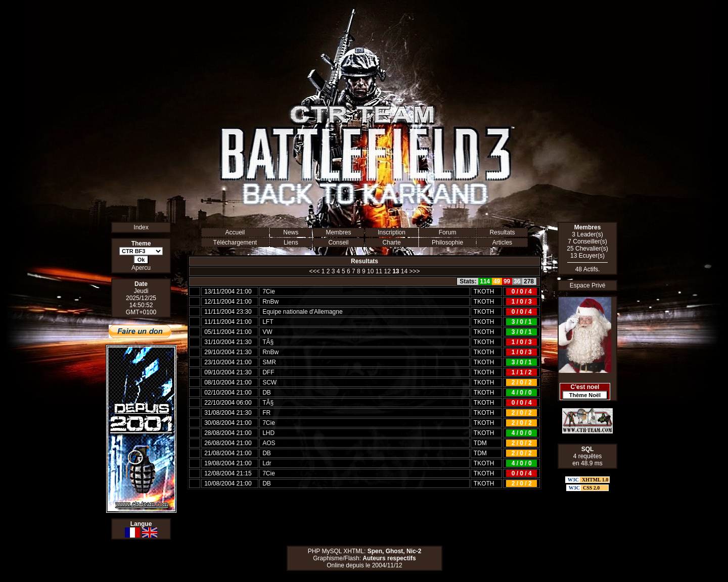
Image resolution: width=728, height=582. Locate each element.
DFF (268, 372)
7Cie (269, 292)
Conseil (338, 243)
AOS (269, 443)
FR (266, 413)
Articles (502, 243)
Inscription (392, 232)
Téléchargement (235, 243)
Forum (448, 232)
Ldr (267, 463)
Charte (392, 243)
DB (267, 393)
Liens (291, 243)
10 (370, 271)
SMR (269, 362)
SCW (269, 382)
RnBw (270, 302)
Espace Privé (588, 285)
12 (387, 271)
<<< (314, 271)
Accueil (235, 232)
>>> (415, 271)
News (291, 232)
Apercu (141, 268)
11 (379, 271)
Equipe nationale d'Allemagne (302, 312)
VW (267, 332)
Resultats (502, 232)
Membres (338, 232)
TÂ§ (268, 342)
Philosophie (447, 243)
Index (141, 227)
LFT (268, 322)
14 (404, 271)
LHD (268, 433)
